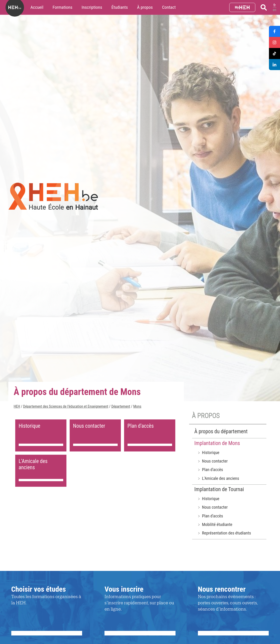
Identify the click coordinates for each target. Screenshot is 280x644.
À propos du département (221, 432)
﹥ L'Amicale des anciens (218, 478)
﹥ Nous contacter (212, 461)
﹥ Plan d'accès (210, 470)
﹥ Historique (208, 453)
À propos (145, 7)
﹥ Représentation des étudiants (224, 533)
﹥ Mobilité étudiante (215, 524)
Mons (137, 406)
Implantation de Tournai (219, 489)
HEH (17, 406)
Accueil (37, 7)
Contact (169, 7)
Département (121, 406)
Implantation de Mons (217, 443)
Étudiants (120, 7)
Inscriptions (92, 7)
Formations (63, 7)
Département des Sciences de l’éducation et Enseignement (66, 406)
